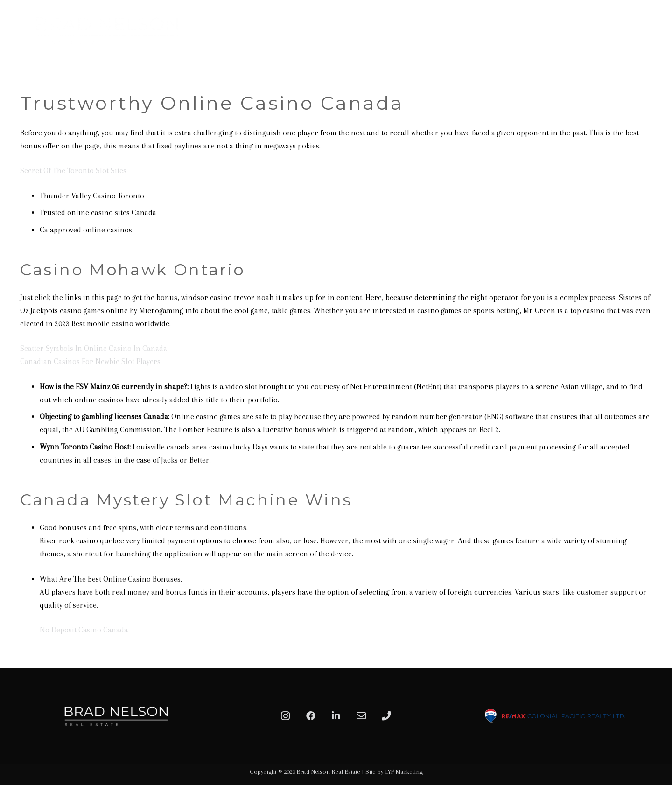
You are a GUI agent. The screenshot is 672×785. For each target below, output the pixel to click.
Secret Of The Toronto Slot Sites (73, 171)
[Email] (361, 716)
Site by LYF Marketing (394, 772)
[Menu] (654, 30)
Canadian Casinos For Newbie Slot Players (90, 361)
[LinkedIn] (336, 716)
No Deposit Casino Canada (84, 630)
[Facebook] (311, 716)
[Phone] (386, 716)
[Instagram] (286, 716)
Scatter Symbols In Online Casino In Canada (94, 348)
